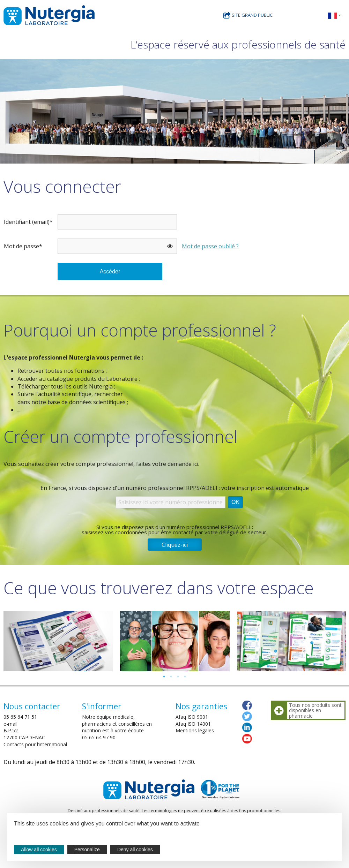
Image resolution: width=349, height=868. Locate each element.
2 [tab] (171, 677)
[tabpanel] (58, 641)
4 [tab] (185, 677)
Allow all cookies (39, 850)
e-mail (10, 724)
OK (235, 502)
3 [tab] (178, 677)
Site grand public (248, 15)
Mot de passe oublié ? (210, 246)
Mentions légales (195, 730)
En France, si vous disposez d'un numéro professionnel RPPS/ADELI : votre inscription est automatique (175, 488)
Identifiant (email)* (28, 222)
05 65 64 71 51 (20, 717)
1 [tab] (164, 677)
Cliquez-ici (175, 545)
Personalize (87, 850)
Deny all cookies (135, 850)
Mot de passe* (23, 246)
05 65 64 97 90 (99, 737)
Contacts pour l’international (35, 744)
